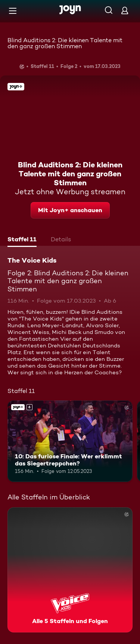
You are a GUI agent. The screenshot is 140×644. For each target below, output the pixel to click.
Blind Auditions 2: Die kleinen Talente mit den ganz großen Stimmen (65, 43)
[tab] (22, 240)
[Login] (125, 10)
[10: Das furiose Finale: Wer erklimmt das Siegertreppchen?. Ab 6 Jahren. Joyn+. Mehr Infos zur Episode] (70, 441)
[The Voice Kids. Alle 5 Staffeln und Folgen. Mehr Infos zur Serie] (70, 570)
